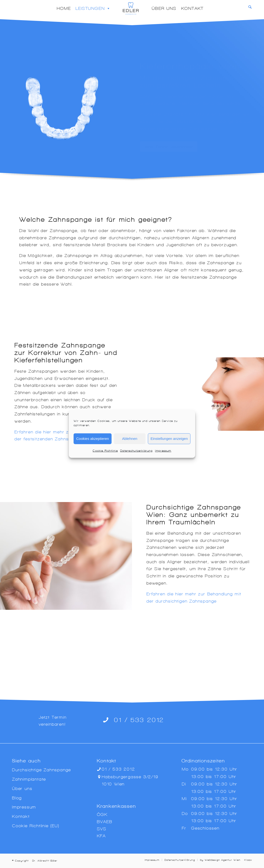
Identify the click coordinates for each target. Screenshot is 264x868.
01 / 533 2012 (139, 720)
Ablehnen (130, 439)
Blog (17, 798)
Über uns (164, 8)
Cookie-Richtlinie (105, 450)
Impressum (163, 450)
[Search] (250, 7)
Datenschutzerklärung (136, 450)
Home (64, 8)
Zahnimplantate (29, 779)
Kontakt (193, 8)
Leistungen (93, 8)
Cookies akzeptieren (93, 439)
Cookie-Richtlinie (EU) (36, 826)
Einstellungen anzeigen (169, 439)
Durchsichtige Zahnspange (41, 770)
